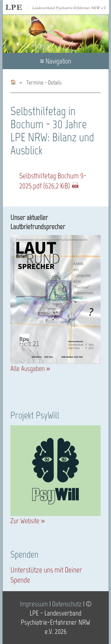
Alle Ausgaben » (30, 368)
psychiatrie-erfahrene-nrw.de (13, 81)
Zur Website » (28, 521)
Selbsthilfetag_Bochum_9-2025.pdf (53, 181)
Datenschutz (67, 604)
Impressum (34, 604)
